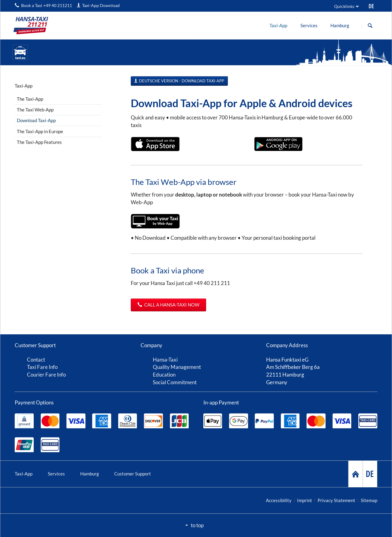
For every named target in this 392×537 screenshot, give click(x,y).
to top (197, 525)
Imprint (305, 500)
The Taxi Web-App (35, 110)
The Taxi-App (30, 99)
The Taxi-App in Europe (40, 131)
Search (370, 26)
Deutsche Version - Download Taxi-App (181, 81)
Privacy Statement (336, 500)
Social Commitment (175, 382)
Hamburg (90, 474)
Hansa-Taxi (165, 360)
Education (164, 375)
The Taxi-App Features (39, 142)
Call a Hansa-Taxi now (171, 305)
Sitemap (369, 500)
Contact (36, 360)
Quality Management (177, 367)
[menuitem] (279, 26)
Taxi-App (24, 474)
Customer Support (133, 474)
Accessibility (279, 500)
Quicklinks (344, 6)
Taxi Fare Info (42, 367)
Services (56, 474)
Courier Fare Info (46, 375)
